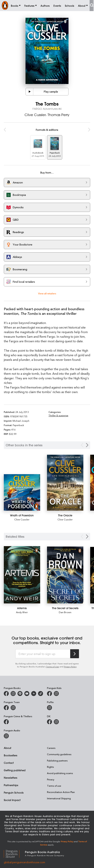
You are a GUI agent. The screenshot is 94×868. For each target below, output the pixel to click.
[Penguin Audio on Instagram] (6, 736)
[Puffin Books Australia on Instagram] (49, 708)
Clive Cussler (35, 115)
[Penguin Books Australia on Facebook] (6, 694)
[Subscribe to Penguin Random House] (75, 654)
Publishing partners (57, 761)
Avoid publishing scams (60, 773)
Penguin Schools (14, 793)
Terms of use (54, 786)
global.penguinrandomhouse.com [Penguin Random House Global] (24, 862)
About (8, 748)
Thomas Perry (59, 115)
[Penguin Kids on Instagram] (56, 694)
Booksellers (11, 755)
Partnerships (11, 785)
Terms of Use (53, 667)
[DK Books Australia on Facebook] (49, 722)
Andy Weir (22, 612)
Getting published (15, 770)
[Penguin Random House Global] (14, 853)
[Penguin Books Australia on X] (20, 694)
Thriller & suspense (58, 415)
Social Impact (12, 800)
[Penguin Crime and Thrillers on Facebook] (6, 722)
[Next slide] (87, 537)
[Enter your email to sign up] (43, 654)
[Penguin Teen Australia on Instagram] (13, 708)
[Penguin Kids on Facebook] (49, 694)
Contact (9, 763)
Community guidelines (59, 754)
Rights (50, 767)
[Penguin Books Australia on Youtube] (27, 694)
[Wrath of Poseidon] (22, 492)
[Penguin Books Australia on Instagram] (13, 694)
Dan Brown (65, 612)
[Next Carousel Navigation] (87, 445)
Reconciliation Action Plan (61, 792)
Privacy (51, 779)
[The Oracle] (65, 483)
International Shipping (59, 798)
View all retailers (47, 293)
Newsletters (11, 778)
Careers (51, 748)
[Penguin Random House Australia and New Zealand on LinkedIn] (34, 694)
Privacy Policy (70, 667)
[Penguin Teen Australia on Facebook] (6, 708)
